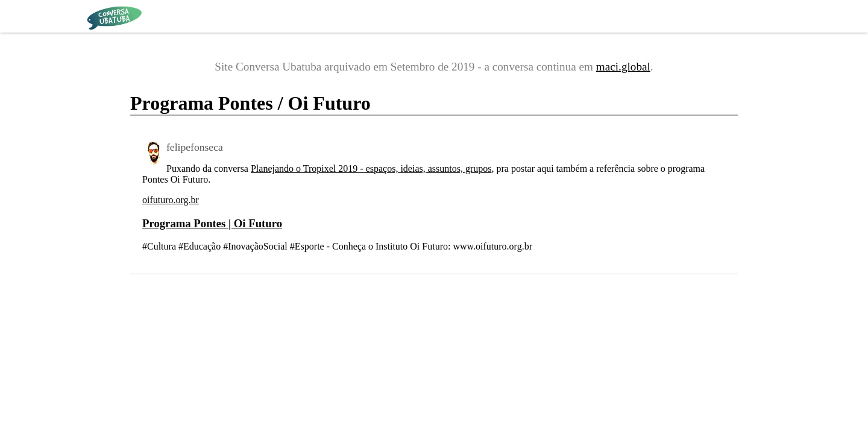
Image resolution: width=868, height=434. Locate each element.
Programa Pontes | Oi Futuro (212, 223)
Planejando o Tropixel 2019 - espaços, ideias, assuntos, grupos (371, 168)
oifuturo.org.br (171, 200)
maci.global (623, 67)
